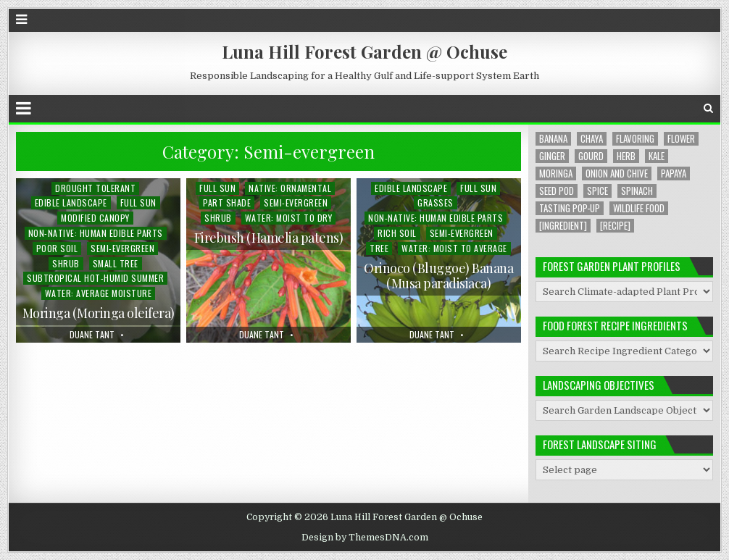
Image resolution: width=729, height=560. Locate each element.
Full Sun (138, 202)
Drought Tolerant (95, 188)
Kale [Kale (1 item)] (657, 156)
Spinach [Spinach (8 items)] (637, 191)
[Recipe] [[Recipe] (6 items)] (615, 226)
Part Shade (227, 202)
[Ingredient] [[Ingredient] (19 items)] (563, 226)
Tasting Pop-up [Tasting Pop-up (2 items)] (570, 208)
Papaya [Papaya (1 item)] (674, 174)
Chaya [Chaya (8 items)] (592, 139)
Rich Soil (397, 233)
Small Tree (116, 263)
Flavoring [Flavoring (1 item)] (635, 139)
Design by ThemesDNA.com (365, 538)
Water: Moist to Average (454, 248)
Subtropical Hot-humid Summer (95, 278)
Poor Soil (57, 248)
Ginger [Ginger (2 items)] (552, 156)
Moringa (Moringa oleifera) (99, 313)
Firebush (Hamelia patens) (269, 238)
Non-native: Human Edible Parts (96, 233)
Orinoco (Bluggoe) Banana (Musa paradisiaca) (438, 276)
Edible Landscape (71, 202)
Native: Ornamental (290, 188)
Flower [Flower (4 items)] (681, 139)
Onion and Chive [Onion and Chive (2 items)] (617, 174)
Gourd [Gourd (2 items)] (591, 156)
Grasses (436, 202)
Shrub (66, 263)
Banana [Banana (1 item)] (553, 139)
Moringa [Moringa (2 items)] (556, 174)
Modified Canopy (95, 218)
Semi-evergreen (122, 248)
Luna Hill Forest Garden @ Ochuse (364, 51)
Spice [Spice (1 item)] (597, 191)
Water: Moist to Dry (289, 218)
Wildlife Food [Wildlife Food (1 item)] (639, 208)
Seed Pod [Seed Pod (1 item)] (557, 191)
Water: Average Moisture (99, 293)
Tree (379, 248)
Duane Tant (92, 335)
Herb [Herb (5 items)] (626, 156)
